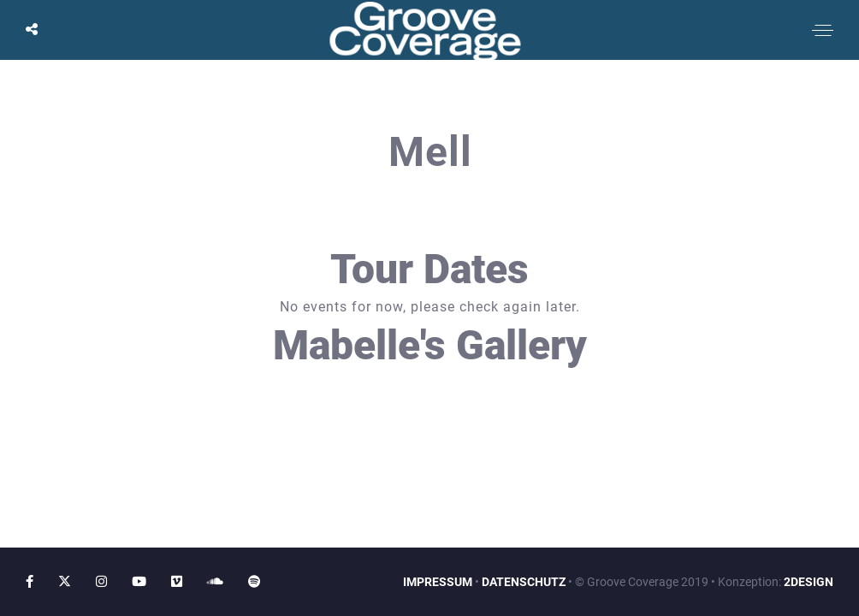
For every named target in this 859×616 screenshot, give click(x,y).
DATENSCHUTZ (524, 582)
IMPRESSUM (438, 582)
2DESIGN (809, 582)
